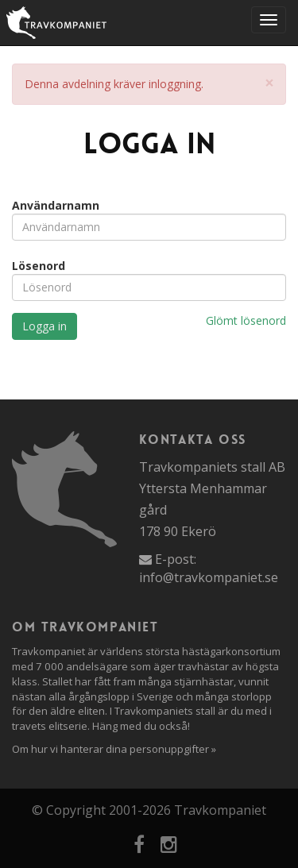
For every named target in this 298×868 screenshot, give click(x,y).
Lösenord (39, 266)
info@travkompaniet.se (209, 577)
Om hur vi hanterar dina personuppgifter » (114, 749)
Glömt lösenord (246, 320)
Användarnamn (56, 205)
